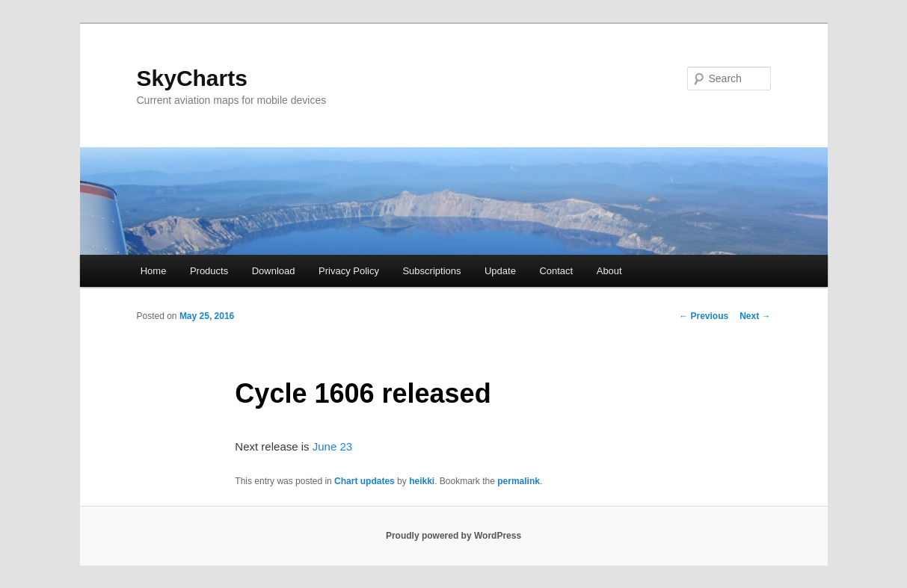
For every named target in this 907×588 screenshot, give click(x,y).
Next (755, 316)
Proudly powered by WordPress (453, 536)
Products (209, 271)
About (609, 271)
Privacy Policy (349, 271)
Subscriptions (431, 271)
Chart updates (365, 481)
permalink (519, 481)
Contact (556, 271)
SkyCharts (192, 78)
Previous (704, 316)
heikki (422, 481)
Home (154, 271)
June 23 (332, 446)
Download (274, 271)
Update (500, 271)
